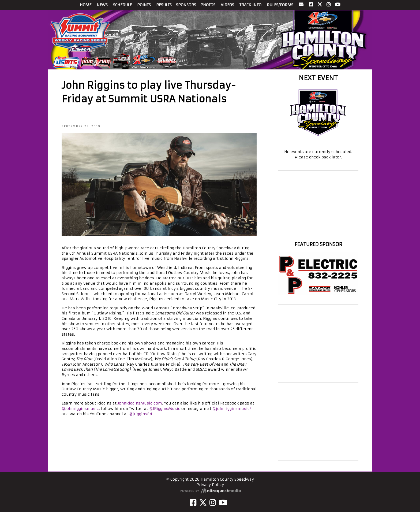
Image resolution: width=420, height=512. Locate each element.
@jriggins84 (141, 414)
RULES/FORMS (280, 5)
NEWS (102, 5)
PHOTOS (208, 5)
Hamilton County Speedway (318, 235)
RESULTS (164, 5)
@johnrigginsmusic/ (232, 409)
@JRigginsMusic (165, 409)
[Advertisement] (318, 344)
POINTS (144, 5)
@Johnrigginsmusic (80, 409)
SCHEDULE (122, 5)
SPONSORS (186, 5)
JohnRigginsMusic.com (140, 403)
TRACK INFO (250, 5)
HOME (86, 5)
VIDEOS (227, 5)
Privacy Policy (210, 485)
